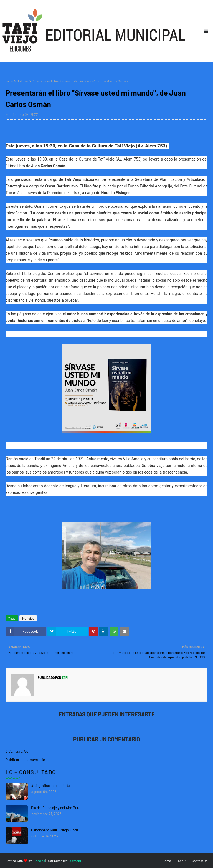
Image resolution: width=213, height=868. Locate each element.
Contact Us (200, 861)
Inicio (9, 81)
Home (167, 861)
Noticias (23, 81)
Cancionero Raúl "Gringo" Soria (55, 830)
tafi (65, 677)
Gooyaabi (74, 861)
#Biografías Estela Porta (51, 786)
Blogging (39, 861)
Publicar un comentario (25, 760)
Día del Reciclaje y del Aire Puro (56, 808)
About (182, 861)
